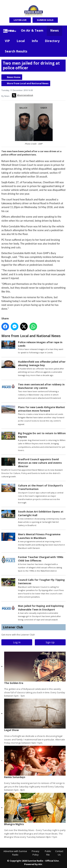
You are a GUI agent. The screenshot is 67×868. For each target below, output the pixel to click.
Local (21, 41)
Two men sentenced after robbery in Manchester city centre (41, 386)
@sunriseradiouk (23, 95)
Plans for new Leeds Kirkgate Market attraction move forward (41, 409)
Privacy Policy (35, 853)
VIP (7, 41)
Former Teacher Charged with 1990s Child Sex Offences (41, 559)
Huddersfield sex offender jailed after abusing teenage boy (42, 363)
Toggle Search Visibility (60, 31)
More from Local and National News (28, 83)
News (54, 30)
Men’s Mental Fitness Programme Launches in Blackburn (39, 536)
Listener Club (13, 627)
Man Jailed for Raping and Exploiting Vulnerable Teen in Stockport (41, 608)
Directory (52, 41)
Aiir (40, 864)
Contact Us (59, 853)
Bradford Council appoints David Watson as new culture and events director (40, 463)
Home (9, 30)
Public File (48, 853)
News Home (14, 77)
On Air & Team (32, 30)
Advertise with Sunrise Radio (15, 853)
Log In (17, 642)
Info (35, 41)
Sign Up (50, 642)
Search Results (16, 51)
